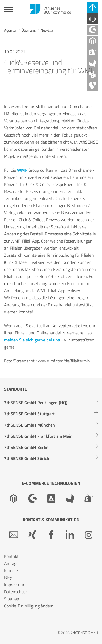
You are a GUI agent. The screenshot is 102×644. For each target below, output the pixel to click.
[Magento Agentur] (92, 41)
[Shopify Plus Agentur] (92, 52)
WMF (23, 170)
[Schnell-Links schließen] (92, 8)
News (45, 30)
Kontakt (11, 556)
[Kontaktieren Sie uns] (92, 19)
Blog (8, 578)
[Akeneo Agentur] (92, 64)
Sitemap (12, 599)
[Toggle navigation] (9, 10)
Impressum (14, 585)
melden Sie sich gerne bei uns (32, 340)
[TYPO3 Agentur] (92, 86)
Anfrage (11, 563)
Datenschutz (16, 592)
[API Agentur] (92, 75)
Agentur (10, 30)
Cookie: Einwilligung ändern (29, 606)
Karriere (11, 570)
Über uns (29, 30)
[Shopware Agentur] (92, 30)
